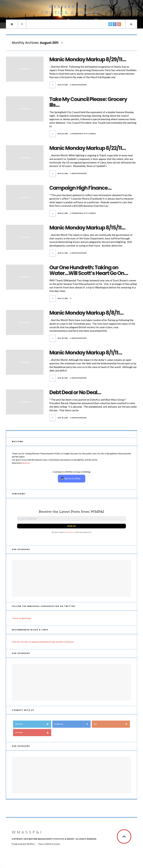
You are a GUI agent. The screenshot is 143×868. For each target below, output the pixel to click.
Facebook (72, 724)
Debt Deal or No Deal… (75, 392)
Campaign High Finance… (80, 188)
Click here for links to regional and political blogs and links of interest (43, 642)
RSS (112, 724)
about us (26, 463)
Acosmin (57, 844)
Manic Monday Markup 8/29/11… (88, 59)
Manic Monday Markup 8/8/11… (86, 313)
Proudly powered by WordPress (23, 844)
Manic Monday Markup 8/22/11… (88, 148)
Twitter (33, 724)
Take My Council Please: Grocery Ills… (88, 102)
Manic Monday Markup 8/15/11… (87, 228)
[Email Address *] (71, 519)
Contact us (70, 532)
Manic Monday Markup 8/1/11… (86, 353)
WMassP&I (27, 832)
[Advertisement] (71, 578)
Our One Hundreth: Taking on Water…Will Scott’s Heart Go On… (89, 270)
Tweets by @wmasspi (22, 618)
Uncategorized (79, 85)
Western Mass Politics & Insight (72, 10)
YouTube (33, 733)
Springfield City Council (84, 134)
